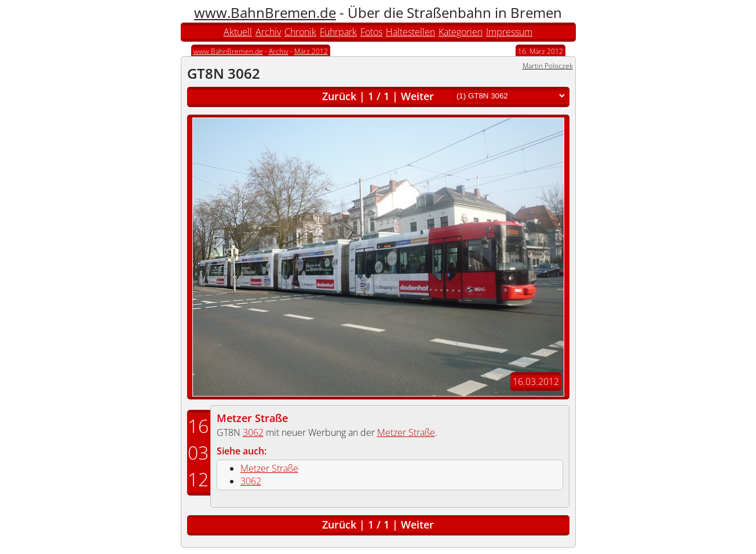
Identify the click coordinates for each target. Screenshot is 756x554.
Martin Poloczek (548, 66)
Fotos (371, 32)
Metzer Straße (252, 418)
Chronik (300, 32)
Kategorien (461, 32)
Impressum (509, 32)
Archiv (268, 32)
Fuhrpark (338, 32)
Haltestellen (410, 32)
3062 (253, 432)
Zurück (339, 96)
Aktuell (238, 32)
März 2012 (311, 51)
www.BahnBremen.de (265, 12)
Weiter (417, 96)
